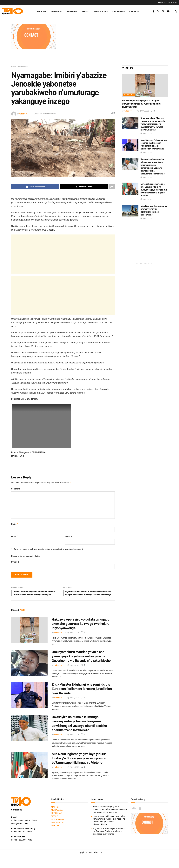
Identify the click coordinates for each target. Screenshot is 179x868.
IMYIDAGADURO (101, 11)
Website (69, 537)
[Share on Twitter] (84, 187)
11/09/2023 (37, 114)
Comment (16, 489)
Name (15, 524)
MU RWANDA (56, 11)
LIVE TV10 (134, 11)
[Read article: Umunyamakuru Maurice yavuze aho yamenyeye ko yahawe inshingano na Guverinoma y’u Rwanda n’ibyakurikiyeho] (29, 667)
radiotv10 (23, 114)
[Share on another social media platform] (112, 187)
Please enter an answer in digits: (26, 556)
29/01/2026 (73, 637)
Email (15, 537)
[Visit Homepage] (16, 12)
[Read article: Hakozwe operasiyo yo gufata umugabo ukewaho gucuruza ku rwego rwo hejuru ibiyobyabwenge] (29, 634)
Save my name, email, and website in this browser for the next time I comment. (49, 549)
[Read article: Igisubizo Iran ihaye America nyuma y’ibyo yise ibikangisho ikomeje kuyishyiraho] (130, 211)
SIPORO (86, 11)
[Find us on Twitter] (158, 11)
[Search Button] (176, 12)
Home (13, 67)
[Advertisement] (113, 43)
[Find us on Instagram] (163, 11)
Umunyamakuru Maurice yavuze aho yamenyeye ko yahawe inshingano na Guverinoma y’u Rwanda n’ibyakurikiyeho (81, 660)
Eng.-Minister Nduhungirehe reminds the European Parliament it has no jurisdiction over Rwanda (82, 693)
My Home (42, 11)
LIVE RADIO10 (119, 11)
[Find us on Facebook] (154, 11)
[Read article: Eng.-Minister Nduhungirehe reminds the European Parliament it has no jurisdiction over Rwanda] (29, 699)
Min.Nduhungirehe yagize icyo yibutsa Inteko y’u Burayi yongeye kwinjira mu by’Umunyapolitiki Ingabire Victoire (79, 762)
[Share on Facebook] (35, 187)
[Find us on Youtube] (168, 11)
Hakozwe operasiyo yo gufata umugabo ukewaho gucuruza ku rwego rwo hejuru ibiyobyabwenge (81, 628)
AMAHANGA (72, 11)
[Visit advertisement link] (34, 36)
